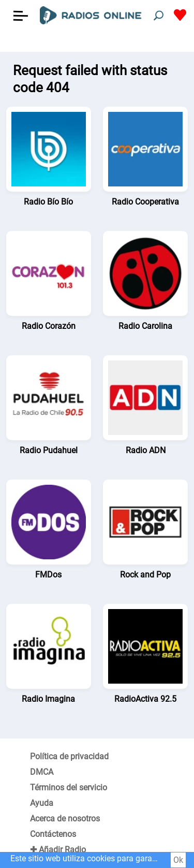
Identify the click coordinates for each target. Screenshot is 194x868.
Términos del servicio (69, 787)
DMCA (42, 772)
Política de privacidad (69, 756)
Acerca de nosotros (65, 819)
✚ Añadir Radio (58, 850)
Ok (178, 860)
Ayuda (42, 803)
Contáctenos (53, 834)
